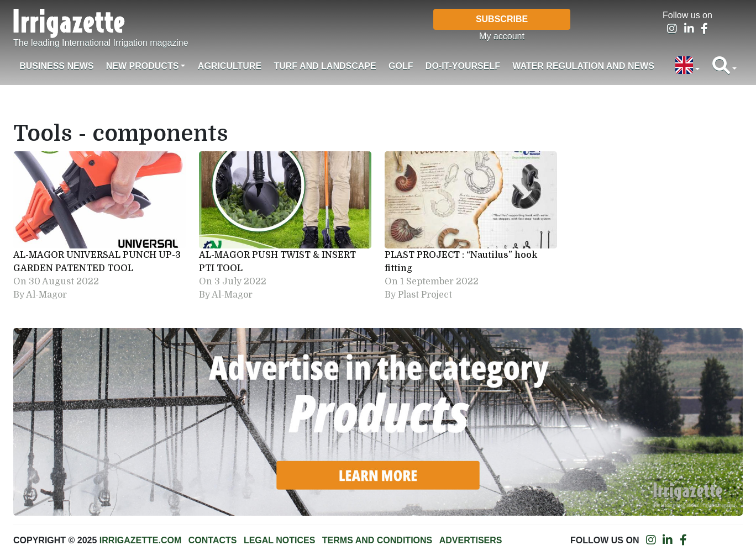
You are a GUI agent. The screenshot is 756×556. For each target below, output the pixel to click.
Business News (56, 66)
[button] (687, 66)
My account (502, 36)
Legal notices (280, 540)
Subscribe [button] (502, 19)
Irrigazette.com (140, 540)
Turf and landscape (325, 66)
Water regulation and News (583, 66)
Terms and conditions (377, 540)
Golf (401, 66)
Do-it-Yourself (463, 66)
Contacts (213, 540)
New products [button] (143, 66)
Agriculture (230, 66)
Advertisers (471, 540)
